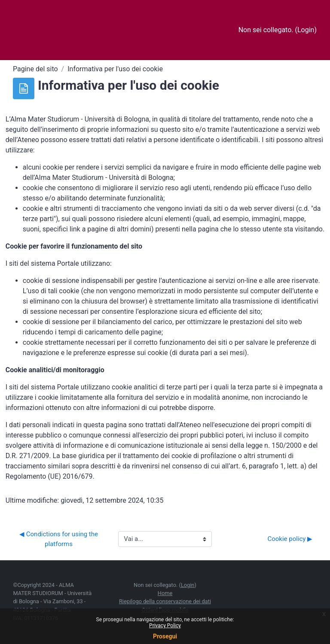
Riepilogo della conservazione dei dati (165, 601)
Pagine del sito (35, 69)
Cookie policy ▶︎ (290, 539)
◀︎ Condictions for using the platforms (60, 539)
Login (306, 30)
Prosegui (165, 636)
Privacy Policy (165, 626)
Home (165, 593)
